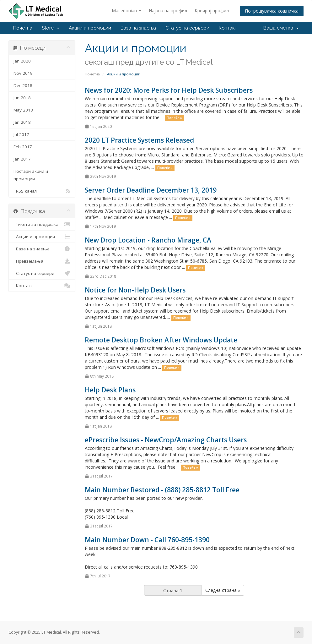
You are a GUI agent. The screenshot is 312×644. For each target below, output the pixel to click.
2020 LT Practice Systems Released (139, 140)
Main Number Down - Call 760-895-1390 (147, 540)
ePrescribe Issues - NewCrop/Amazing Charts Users (166, 440)
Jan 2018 (22, 122)
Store (51, 28)
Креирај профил (212, 11)
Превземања (42, 261)
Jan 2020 (22, 61)
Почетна (23, 28)
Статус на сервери (187, 28)
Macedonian (126, 11)
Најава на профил (168, 11)
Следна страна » (223, 590)
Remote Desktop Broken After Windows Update (161, 340)
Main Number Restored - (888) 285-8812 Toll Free (162, 490)
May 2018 (23, 110)
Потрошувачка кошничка (272, 11)
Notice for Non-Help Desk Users (135, 290)
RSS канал (42, 191)
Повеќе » (174, 118)
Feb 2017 (23, 147)
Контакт (228, 28)
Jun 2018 (22, 98)
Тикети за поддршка (42, 224)
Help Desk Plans (110, 390)
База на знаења (138, 28)
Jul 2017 (21, 134)
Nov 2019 (23, 73)
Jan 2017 (22, 159)
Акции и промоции (90, 28)
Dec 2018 (23, 85)
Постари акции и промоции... (31, 175)
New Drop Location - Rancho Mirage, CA (148, 240)
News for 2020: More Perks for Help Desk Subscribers (169, 90)
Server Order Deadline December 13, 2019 (151, 190)
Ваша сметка (281, 28)
